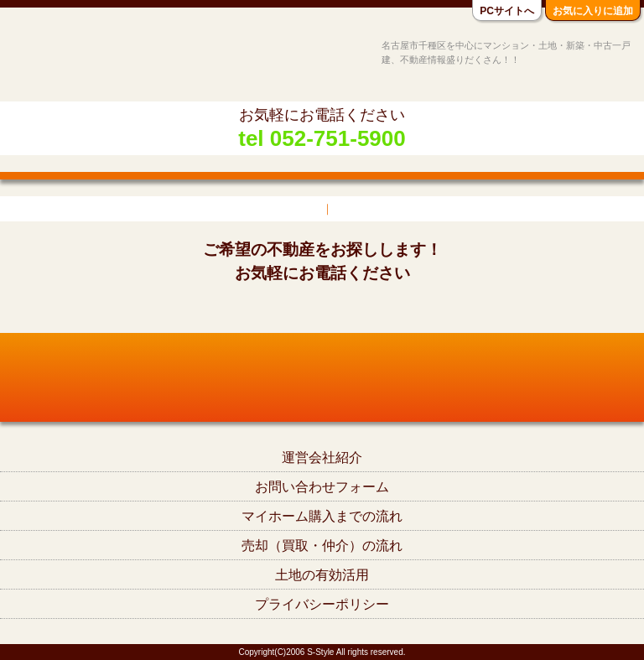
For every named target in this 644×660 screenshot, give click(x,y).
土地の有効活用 (322, 575)
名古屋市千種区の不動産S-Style (78, 60)
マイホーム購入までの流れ (322, 516)
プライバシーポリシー (322, 604)
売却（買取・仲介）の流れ (322, 546)
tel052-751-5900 (322, 309)
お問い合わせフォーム (322, 487)
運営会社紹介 (322, 457)
